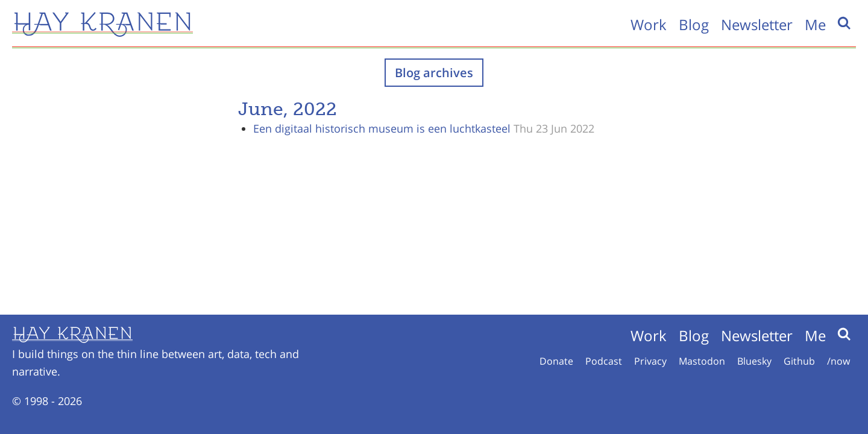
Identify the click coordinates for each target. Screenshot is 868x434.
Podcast (604, 361)
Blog (694, 24)
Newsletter (757, 24)
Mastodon (702, 361)
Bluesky (754, 361)
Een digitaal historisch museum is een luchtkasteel (382, 128)
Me (815, 24)
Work (649, 24)
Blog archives (434, 73)
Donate (556, 361)
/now (838, 361)
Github (799, 361)
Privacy (650, 361)
